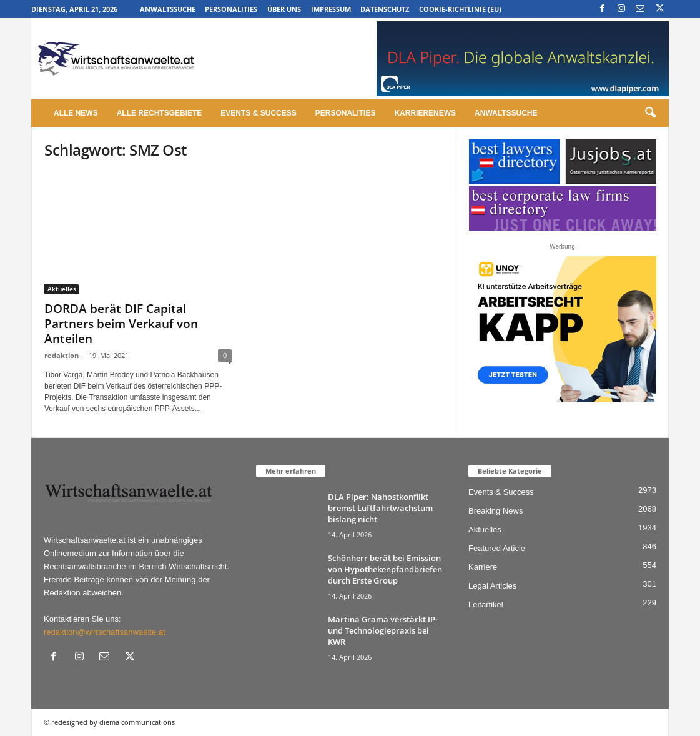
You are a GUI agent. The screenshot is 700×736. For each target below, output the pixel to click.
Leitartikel (486, 604)
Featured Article (497, 548)
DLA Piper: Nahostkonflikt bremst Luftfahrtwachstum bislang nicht (380, 508)
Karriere (483, 567)
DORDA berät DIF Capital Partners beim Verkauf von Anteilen (121, 324)
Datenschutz (385, 9)
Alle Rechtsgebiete (160, 113)
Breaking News (495, 511)
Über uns (284, 9)
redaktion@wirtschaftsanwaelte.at (105, 632)
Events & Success (258, 113)
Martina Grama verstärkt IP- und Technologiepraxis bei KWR (383, 630)
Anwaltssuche (168, 9)
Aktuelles (62, 289)
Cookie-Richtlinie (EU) (460, 9)
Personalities (231, 9)
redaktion (62, 355)
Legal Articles (492, 586)
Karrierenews (425, 113)
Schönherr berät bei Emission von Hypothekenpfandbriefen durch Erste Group (385, 569)
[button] (650, 113)
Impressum (331, 9)
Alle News (76, 113)
